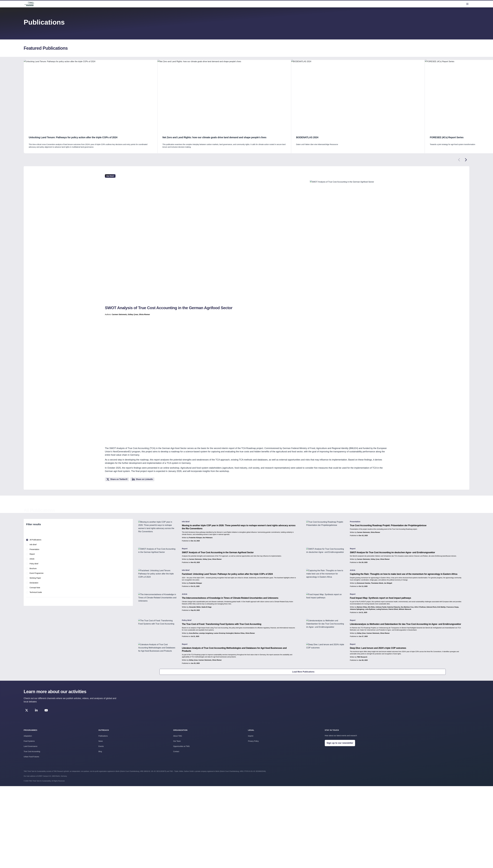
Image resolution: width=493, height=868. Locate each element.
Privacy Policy (253, 741)
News (101, 741)
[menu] (467, 4)
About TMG (178, 736)
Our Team (177, 741)
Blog (100, 751)
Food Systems (29, 741)
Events (101, 746)
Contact (176, 751)
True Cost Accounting (32, 751)
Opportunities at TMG (181, 746)
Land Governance (31, 746)
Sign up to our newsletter (340, 743)
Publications (103, 736)
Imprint (251, 736)
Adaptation (28, 736)
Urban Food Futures (31, 757)
